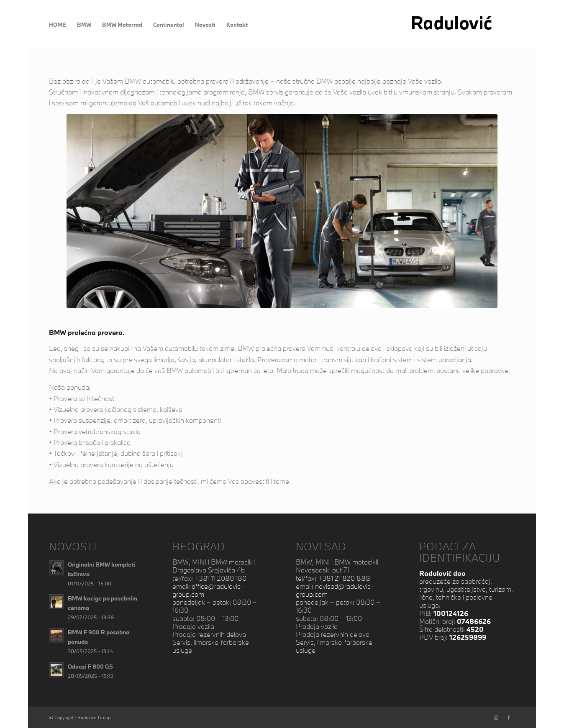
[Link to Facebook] (509, 718)
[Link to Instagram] (496, 718)
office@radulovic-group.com (208, 590)
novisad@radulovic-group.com (335, 590)
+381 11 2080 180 (220, 578)
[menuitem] (58, 25)
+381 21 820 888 (344, 578)
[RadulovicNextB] (462, 25)
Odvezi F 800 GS (90, 666)
